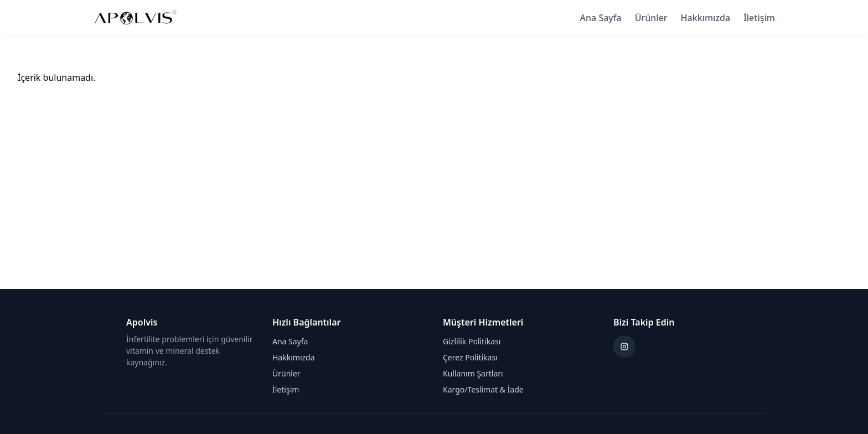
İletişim (759, 18)
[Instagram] (624, 347)
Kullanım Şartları (473, 373)
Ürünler (651, 18)
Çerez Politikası (470, 357)
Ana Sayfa (601, 18)
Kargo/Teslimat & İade (483, 389)
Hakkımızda (706, 18)
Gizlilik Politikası (472, 341)
